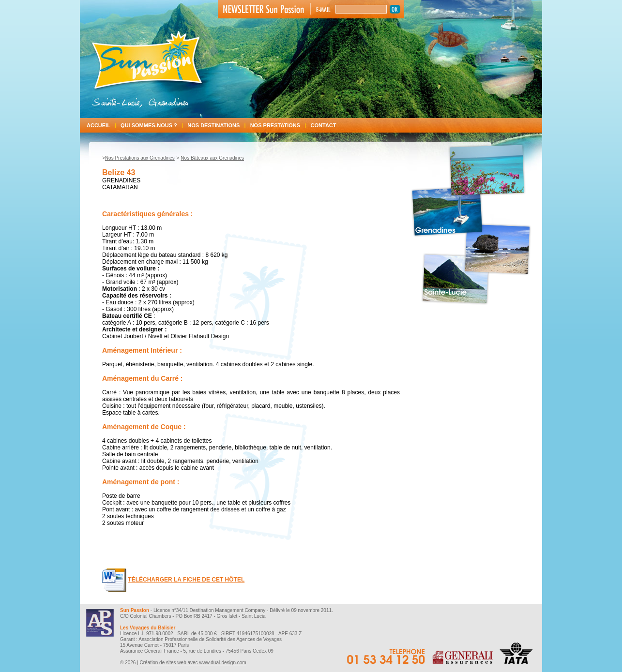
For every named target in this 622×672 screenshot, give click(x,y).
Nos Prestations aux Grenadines (140, 158)
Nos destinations (219, 125)
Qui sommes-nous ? (154, 125)
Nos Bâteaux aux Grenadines (212, 158)
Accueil (104, 125)
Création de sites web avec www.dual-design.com (193, 663)
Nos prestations (281, 125)
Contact (324, 125)
